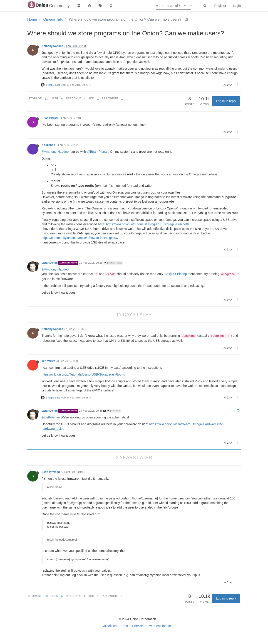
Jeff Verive (48, 361)
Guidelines (109, 626)
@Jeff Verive (114, 411)
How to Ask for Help (159, 626)
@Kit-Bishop (178, 274)
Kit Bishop (48, 145)
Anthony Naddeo (52, 46)
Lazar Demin (50, 263)
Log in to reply (226, 101)
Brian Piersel (50, 118)
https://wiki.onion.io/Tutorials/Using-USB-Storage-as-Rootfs (148, 224)
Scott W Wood (51, 472)
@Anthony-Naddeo (55, 152)
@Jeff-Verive (51, 417)
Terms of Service (131, 626)
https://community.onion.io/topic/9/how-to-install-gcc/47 (80, 238)
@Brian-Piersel (97, 152)
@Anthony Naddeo (113, 263)
